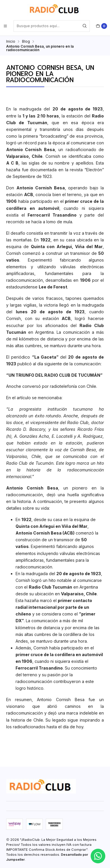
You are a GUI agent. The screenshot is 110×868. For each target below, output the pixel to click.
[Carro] (101, 26)
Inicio (11, 42)
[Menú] (5, 26)
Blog (26, 42)
